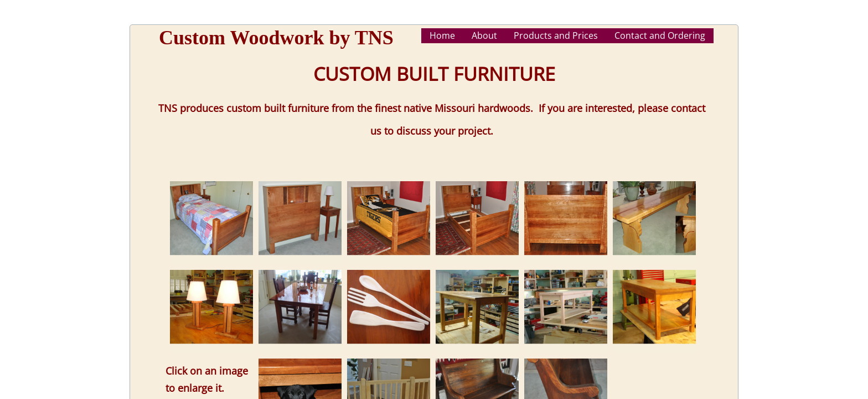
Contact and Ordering (660, 35)
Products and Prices (556, 35)
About (484, 35)
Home (442, 35)
